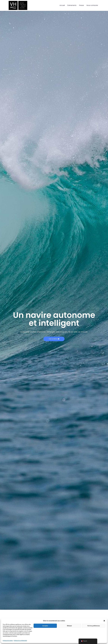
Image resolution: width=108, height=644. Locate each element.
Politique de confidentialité (20, 641)
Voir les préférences (94, 626)
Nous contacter (92, 5)
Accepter (45, 626)
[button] (104, 621)
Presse (81, 5)
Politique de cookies (8, 641)
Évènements (72, 5)
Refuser (69, 626)
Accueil (62, 5)
